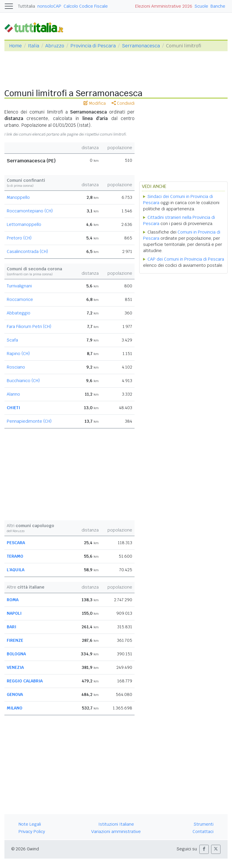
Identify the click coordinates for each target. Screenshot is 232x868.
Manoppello (18, 197)
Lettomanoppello (24, 224)
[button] (204, 849)
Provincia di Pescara (93, 46)
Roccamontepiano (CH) (30, 211)
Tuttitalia (26, 6)
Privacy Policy (32, 832)
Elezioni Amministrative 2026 (164, 6)
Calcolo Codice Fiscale (86, 6)
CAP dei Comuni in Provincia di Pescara (186, 259)
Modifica (95, 103)
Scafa (12, 340)
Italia (34, 46)
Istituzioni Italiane (116, 824)
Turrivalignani (19, 286)
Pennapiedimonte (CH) (29, 421)
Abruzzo (55, 46)
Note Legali (30, 824)
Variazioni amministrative (116, 832)
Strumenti (204, 824)
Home (15, 46)
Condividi (123, 103)
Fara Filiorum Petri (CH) (29, 326)
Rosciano (16, 367)
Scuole (201, 6)
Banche (218, 6)
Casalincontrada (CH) (27, 251)
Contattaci (203, 832)
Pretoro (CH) (19, 238)
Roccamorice (20, 299)
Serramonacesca (141, 46)
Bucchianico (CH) (23, 381)
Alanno (13, 394)
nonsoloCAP (49, 6)
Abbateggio (19, 313)
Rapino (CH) (18, 354)
